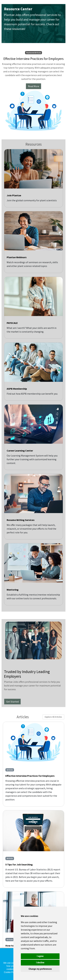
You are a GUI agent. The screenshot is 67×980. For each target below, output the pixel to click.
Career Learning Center (20, 451)
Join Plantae (14, 195)
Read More (34, 86)
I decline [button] (40, 963)
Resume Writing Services (21, 520)
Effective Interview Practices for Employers (30, 776)
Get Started (12, 702)
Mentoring (13, 590)
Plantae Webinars (17, 257)
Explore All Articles (53, 717)
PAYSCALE (12, 323)
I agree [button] (40, 956)
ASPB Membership (17, 389)
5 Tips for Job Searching (19, 864)
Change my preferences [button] (40, 969)
